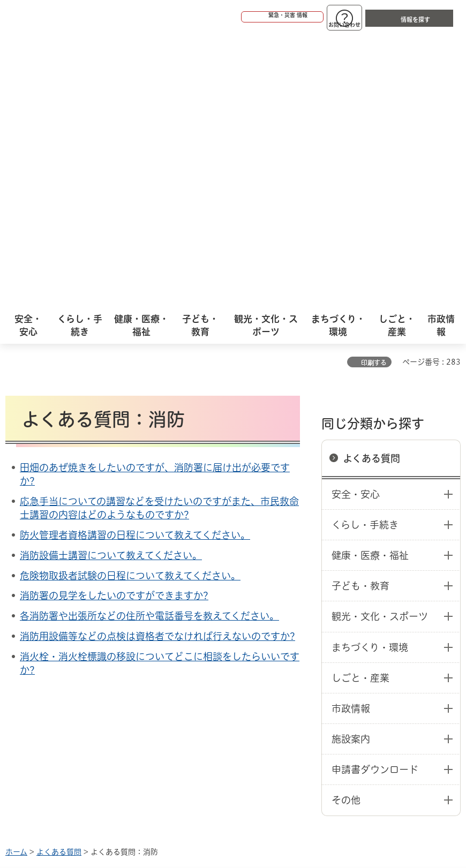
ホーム (16, 577)
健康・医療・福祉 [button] (370, 281)
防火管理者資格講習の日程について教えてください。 (135, 260)
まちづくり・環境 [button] (370, 373)
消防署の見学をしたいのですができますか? (114, 321)
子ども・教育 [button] (360, 311)
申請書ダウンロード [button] (375, 495)
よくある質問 (371, 184)
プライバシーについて (98, 632)
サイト (280, 632)
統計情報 (280, 764)
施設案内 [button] (351, 464)
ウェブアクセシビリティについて (242, 615)
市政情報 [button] (351, 434)
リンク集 (203, 632)
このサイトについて (94, 615)
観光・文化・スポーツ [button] (380, 342)
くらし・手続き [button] (365, 250)
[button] (241, 17)
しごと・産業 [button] (360, 403)
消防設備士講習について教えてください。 (111, 281)
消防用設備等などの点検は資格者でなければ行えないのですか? (157, 361)
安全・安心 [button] (356, 220)
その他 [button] (346, 525)
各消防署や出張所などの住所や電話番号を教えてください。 (149, 341)
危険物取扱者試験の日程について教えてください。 (130, 301)
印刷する (374, 88)
